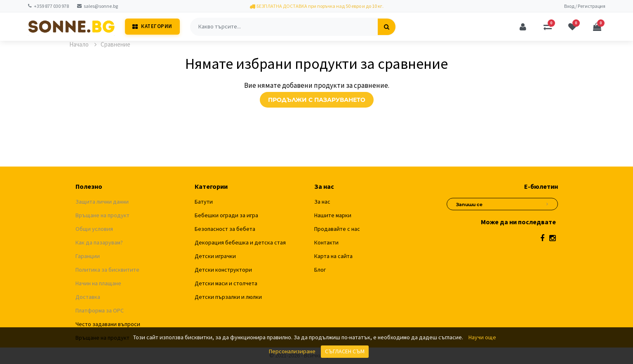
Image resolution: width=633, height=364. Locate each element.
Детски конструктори (223, 270)
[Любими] (572, 27)
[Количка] (597, 27)
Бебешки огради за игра (226, 215)
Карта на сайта (333, 256)
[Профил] (523, 27)
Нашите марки (333, 215)
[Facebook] (542, 238)
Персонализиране (292, 351)
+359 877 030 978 (48, 6)
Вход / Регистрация (585, 6)
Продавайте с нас (337, 229)
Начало (83, 44)
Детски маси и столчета (226, 283)
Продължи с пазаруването (317, 100)
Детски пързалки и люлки (228, 297)
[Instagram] (552, 238)
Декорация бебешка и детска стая (240, 242)
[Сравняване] (548, 27)
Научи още (482, 337)
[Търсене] (387, 27)
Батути (204, 202)
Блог (320, 270)
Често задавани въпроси (108, 324)
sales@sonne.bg (98, 6)
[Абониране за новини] (547, 203)
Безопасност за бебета (225, 229)
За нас (322, 202)
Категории (152, 26)
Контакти (326, 242)
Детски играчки (215, 256)
